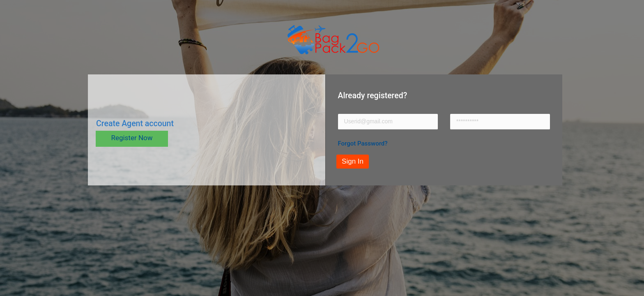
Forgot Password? (363, 143)
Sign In (353, 161)
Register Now (132, 138)
